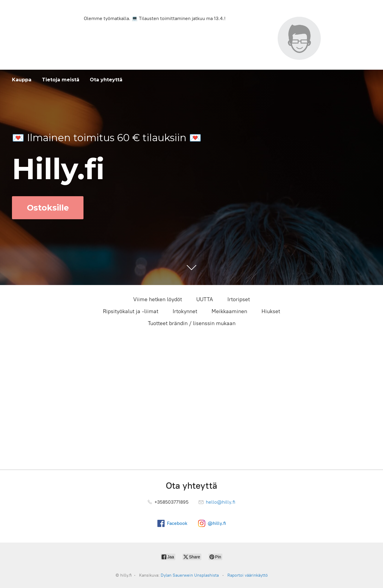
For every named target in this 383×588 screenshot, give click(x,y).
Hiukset (271, 311)
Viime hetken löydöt (158, 299)
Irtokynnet (185, 311)
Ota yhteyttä (106, 80)
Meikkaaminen (229, 311)
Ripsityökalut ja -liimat (131, 311)
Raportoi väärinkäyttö (248, 575)
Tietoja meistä (61, 80)
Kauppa (22, 80)
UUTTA (205, 299)
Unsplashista (206, 575)
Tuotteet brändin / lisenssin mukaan (192, 323)
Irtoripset (239, 299)
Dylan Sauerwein (177, 575)
